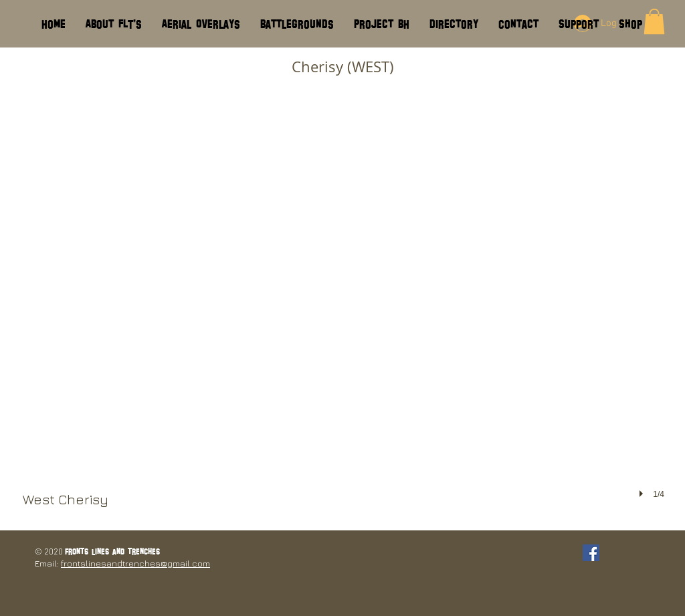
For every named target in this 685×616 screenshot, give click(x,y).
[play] (643, 494)
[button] (344, 306)
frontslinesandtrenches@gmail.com (135, 563)
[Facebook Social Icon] (591, 553)
